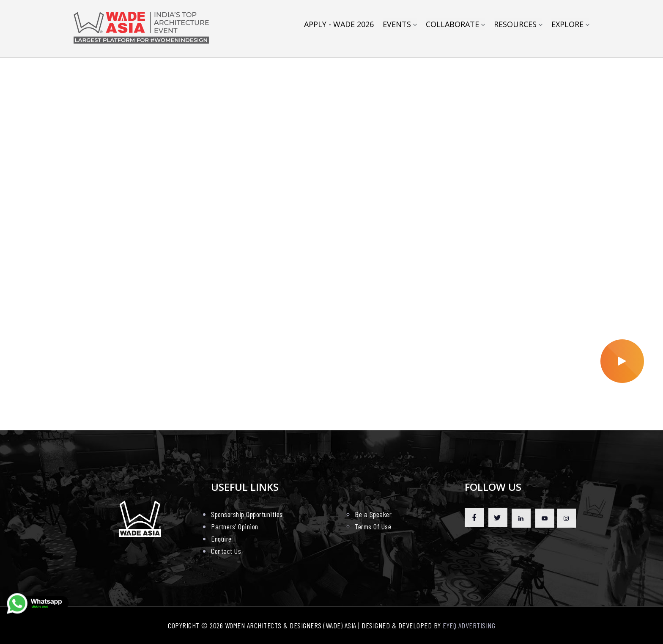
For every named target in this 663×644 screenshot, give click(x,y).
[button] (327, 412)
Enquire (221, 539)
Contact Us (226, 551)
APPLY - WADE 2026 (339, 25)
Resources (515, 25)
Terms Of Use (373, 526)
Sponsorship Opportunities (247, 514)
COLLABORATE (452, 25)
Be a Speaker (373, 514)
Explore (567, 25)
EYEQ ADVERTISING (469, 625)
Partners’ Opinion (235, 526)
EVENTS (397, 25)
